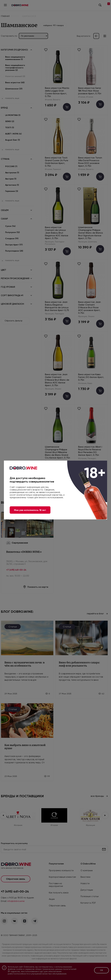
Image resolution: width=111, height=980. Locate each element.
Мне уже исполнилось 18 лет (30, 510)
